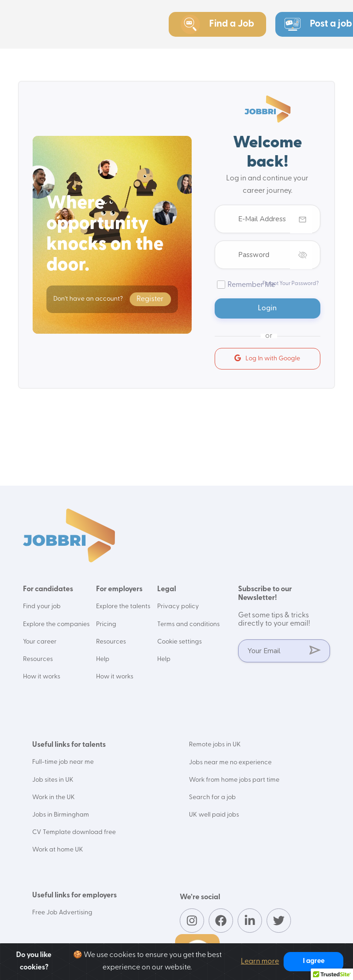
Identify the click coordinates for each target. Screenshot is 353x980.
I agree (314, 961)
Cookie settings (180, 641)
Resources (38, 659)
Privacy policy (179, 607)
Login (268, 308)
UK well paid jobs (214, 814)
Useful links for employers (74, 894)
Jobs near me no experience (230, 762)
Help (103, 659)
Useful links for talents (69, 745)
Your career (40, 641)
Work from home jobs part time (234, 779)
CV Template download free (74, 832)
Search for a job (212, 797)
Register (150, 299)
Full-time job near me (63, 762)
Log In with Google (267, 358)
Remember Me (251, 285)
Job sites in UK (53, 779)
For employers (120, 589)
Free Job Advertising (62, 911)
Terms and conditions (189, 624)
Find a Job (217, 24)
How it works (42, 676)
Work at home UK (58, 849)
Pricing (107, 624)
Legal (167, 589)
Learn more (260, 962)
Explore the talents (124, 607)
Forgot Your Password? (290, 284)
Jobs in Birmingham (61, 814)
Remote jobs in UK (215, 744)
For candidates (48, 589)
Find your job (42, 607)
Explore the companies (56, 624)
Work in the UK (54, 797)
